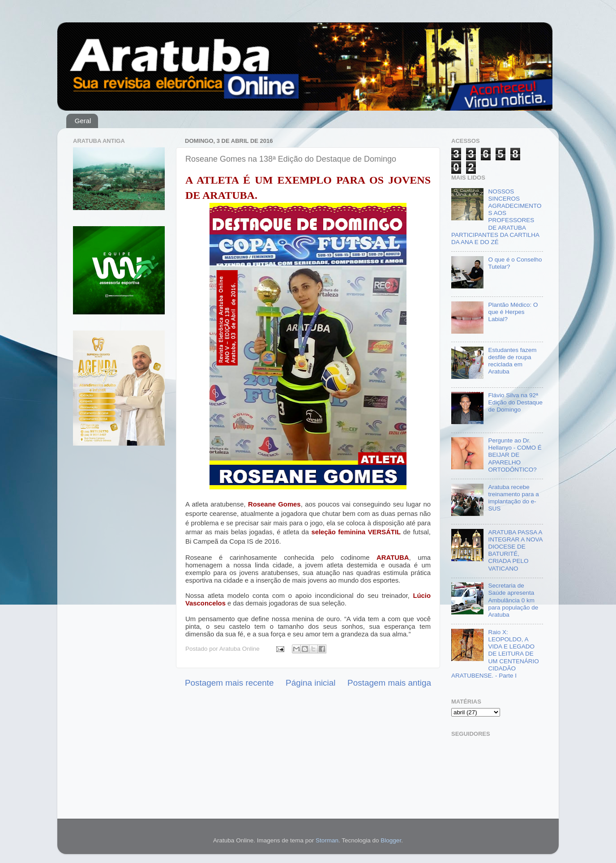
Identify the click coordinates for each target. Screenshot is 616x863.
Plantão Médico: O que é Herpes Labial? (513, 312)
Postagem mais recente (229, 683)
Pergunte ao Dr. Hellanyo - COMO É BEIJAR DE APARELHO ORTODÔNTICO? (515, 455)
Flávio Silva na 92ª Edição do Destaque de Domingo (515, 402)
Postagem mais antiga (389, 683)
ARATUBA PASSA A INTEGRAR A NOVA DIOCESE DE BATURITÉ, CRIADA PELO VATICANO (515, 550)
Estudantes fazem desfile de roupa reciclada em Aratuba (512, 361)
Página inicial (310, 683)
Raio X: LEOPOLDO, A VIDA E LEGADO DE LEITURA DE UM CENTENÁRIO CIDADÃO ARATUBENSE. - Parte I (495, 654)
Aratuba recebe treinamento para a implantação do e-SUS (513, 498)
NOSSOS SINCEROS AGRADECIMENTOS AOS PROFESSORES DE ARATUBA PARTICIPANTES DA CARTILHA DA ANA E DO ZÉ (496, 217)
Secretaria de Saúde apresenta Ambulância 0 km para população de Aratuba (513, 600)
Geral (83, 121)
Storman (327, 840)
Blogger (391, 840)
